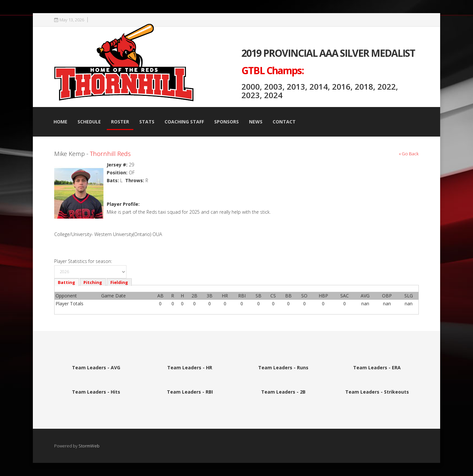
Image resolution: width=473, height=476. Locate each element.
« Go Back (409, 154)
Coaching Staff (184, 122)
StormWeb (89, 446)
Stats (147, 122)
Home (60, 122)
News (256, 122)
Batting (67, 282)
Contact (284, 122)
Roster (120, 122)
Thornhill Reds (110, 153)
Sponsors (226, 122)
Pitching (93, 282)
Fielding (119, 282)
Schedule (89, 122)
